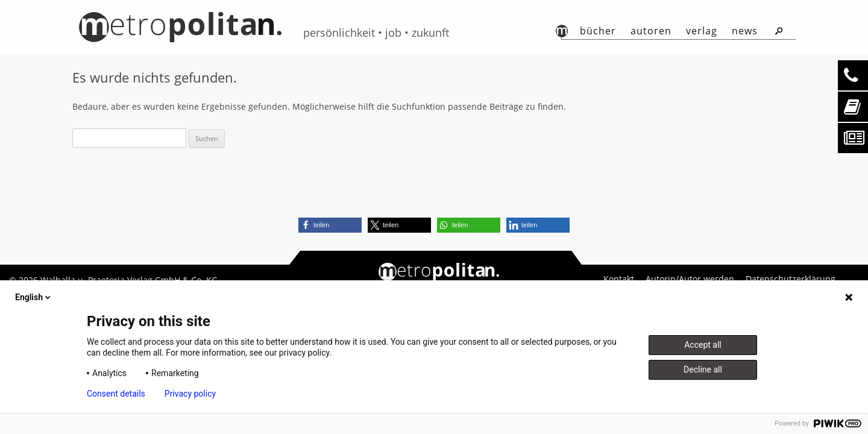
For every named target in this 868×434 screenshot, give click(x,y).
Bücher (598, 31)
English (34, 297)
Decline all (703, 370)
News (745, 31)
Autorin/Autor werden (690, 279)
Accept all (703, 345)
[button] (330, 225)
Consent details (116, 394)
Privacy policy (190, 394)
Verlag (702, 31)
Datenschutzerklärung (791, 279)
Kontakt (619, 279)
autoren (651, 31)
